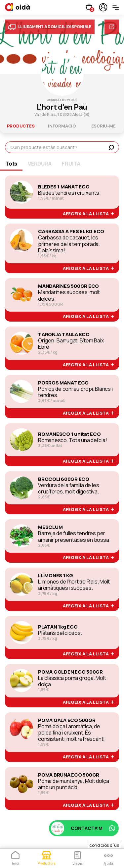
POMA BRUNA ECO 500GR (69, 775)
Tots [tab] (11, 164)
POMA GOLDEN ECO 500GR (70, 672)
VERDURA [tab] (40, 164)
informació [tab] (62, 126)
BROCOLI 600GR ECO (64, 479)
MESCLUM (50, 527)
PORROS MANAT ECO (63, 383)
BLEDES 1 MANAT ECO (64, 187)
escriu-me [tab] (103, 126)
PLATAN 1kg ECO (58, 627)
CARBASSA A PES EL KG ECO (71, 231)
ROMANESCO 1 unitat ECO (69, 434)
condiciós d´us (104, 845)
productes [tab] (21, 126)
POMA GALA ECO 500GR (67, 720)
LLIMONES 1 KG (56, 576)
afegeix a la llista (88, 214)
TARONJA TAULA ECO (64, 334)
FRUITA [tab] (71, 164)
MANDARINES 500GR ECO (68, 286)
